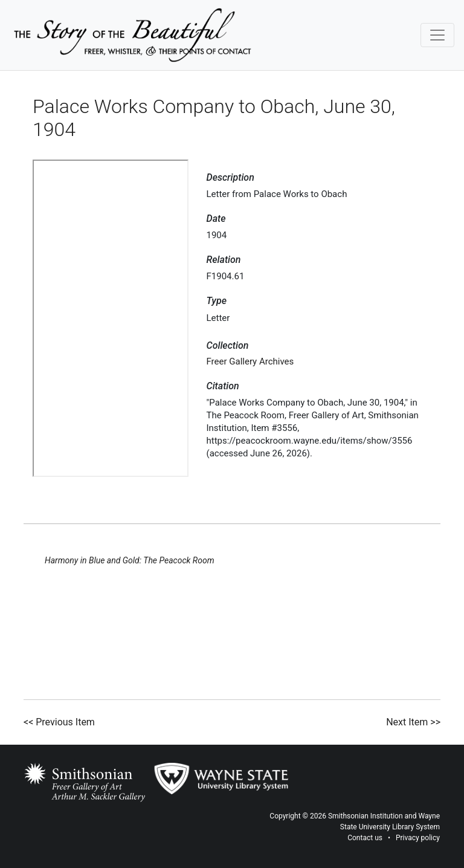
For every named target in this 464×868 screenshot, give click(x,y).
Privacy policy (418, 838)
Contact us (365, 838)
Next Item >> (413, 722)
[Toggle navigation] (437, 35)
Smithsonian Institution (366, 816)
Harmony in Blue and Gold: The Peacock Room (130, 560)
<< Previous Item (59, 722)
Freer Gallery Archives (250, 361)
